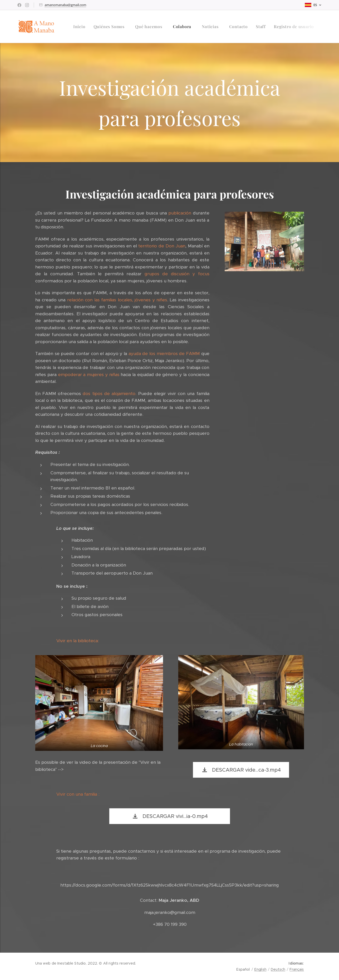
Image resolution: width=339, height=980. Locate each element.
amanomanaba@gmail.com (65, 5)
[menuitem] (81, 27)
